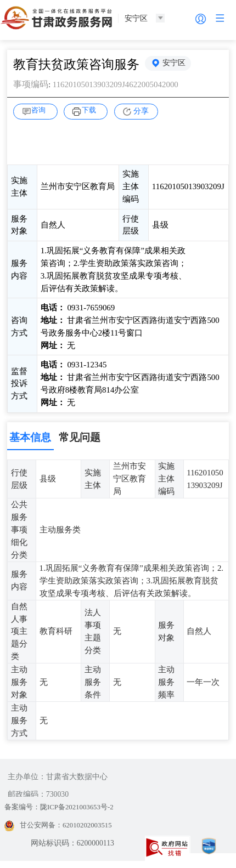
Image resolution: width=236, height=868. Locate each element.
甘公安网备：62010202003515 (61, 826)
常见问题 (80, 437)
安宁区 (175, 63)
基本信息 (30, 437)
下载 (91, 110)
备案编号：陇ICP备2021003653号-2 (63, 807)
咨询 (41, 110)
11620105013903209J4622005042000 (120, 84)
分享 (141, 111)
